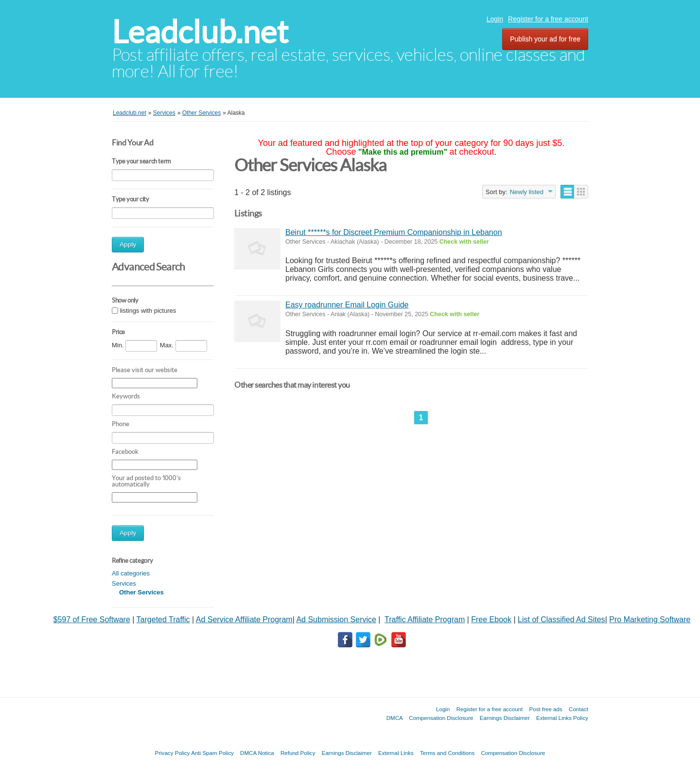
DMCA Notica (257, 753)
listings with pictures (148, 311)
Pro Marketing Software (650, 619)
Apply (128, 244)
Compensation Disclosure (441, 718)
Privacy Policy (172, 753)
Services (124, 583)
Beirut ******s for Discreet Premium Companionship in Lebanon (394, 232)
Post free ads (545, 709)
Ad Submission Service (336, 619)
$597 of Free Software (92, 619)
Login (495, 19)
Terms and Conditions (447, 753)
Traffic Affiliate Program (425, 619)
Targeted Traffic (163, 619)
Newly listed (527, 192)
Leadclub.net (200, 32)
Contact (578, 709)
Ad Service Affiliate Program (244, 619)
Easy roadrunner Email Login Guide (347, 305)
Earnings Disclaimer (505, 718)
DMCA (395, 718)
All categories (131, 573)
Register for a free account (548, 19)
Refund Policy (298, 753)
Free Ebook (491, 619)
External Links (396, 753)
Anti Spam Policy (212, 753)
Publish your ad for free (545, 39)
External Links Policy (562, 718)
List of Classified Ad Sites (561, 619)
